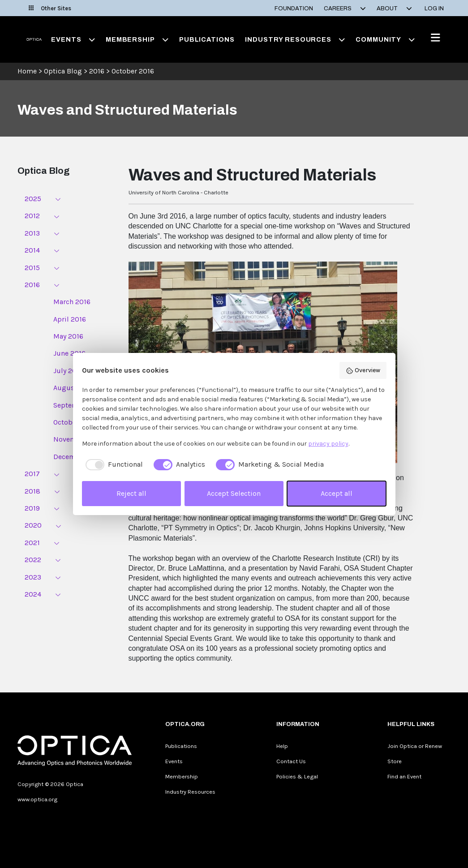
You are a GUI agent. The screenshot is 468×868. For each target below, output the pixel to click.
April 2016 (70, 319)
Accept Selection (234, 493)
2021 (32, 543)
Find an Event (404, 776)
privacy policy (328, 444)
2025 (33, 199)
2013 (32, 233)
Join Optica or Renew (415, 746)
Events (174, 761)
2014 (32, 250)
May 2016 (68, 336)
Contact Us (291, 761)
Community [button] (385, 39)
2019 (32, 508)
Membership (182, 776)
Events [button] (73, 39)
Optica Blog (64, 71)
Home (27, 71)
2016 (97, 71)
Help (282, 746)
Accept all (337, 493)
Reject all (131, 493)
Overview (363, 370)
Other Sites (50, 8)
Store (395, 761)
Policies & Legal (297, 776)
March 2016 (72, 302)
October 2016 (133, 71)
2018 (32, 491)
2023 (33, 577)
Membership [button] (137, 39)
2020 (33, 525)
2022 (33, 560)
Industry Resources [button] (295, 39)
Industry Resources (190, 792)
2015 (32, 268)
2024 (33, 594)
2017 (32, 474)
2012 (32, 216)
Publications (207, 39)
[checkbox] (112, 464)
